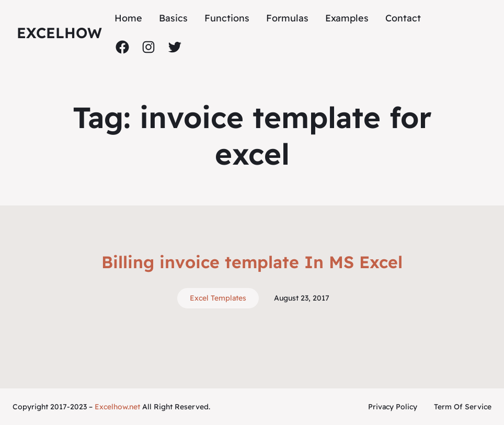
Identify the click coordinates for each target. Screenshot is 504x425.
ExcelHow (59, 33)
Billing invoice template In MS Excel (252, 262)
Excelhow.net (117, 407)
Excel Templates (218, 298)
